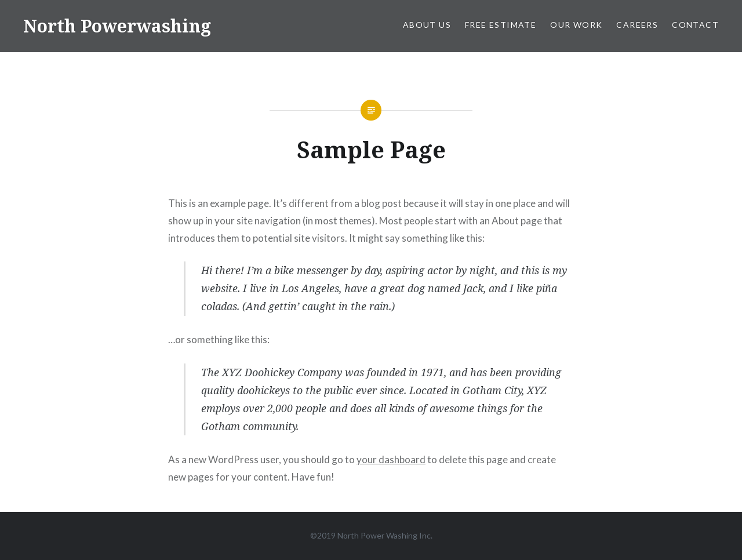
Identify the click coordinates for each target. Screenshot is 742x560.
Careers (637, 25)
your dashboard (391, 459)
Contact (695, 25)
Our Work (576, 25)
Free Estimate (501, 25)
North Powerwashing (117, 26)
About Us (427, 25)
